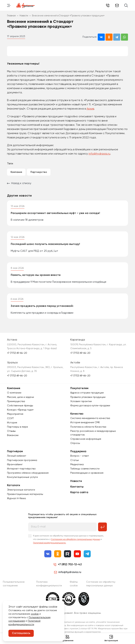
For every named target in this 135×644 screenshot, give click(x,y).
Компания (16, 172)
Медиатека (77, 469)
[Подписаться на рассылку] (102, 531)
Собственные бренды (20, 410)
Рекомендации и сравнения (87, 478)
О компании (14, 398)
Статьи (75, 465)
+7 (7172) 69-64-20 (108, 5)
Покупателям (79, 393)
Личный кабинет (17, 461)
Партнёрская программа (22, 465)
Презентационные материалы (25, 499)
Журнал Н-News (17, 503)
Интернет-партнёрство (21, 473)
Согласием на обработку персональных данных (75, 544)
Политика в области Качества (88, 431)
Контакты (77, 491)
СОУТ (10, 423)
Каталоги (14, 490)
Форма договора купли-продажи (90, 410)
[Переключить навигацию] (9, 5)
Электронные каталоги (21, 495)
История (12, 427)
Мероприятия (15, 419)
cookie (35, 614)
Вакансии (13, 440)
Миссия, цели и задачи (20, 402)
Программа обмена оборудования (28, 478)
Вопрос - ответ (80, 461)
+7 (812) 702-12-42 (70, 569)
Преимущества (16, 406)
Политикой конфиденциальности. (50, 547)
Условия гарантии (81, 406)
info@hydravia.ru (99, 154)
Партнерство (39, 172)
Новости (76, 486)
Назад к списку (19, 183)
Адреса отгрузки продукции (87, 398)
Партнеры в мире (17, 431)
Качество (77, 418)
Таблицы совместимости (85, 473)
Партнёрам (15, 456)
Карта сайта (79, 497)
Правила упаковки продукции (88, 402)
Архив (90, 109)
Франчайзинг (15, 469)
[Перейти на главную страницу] (25, 5)
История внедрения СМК (85, 427)
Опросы (75, 448)
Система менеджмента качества (90, 423)
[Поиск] (126, 5)
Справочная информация (86, 444)
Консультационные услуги (22, 482)
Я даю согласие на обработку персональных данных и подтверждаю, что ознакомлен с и (68, 544)
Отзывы (11, 436)
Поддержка (78, 456)
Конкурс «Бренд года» (20, 414)
